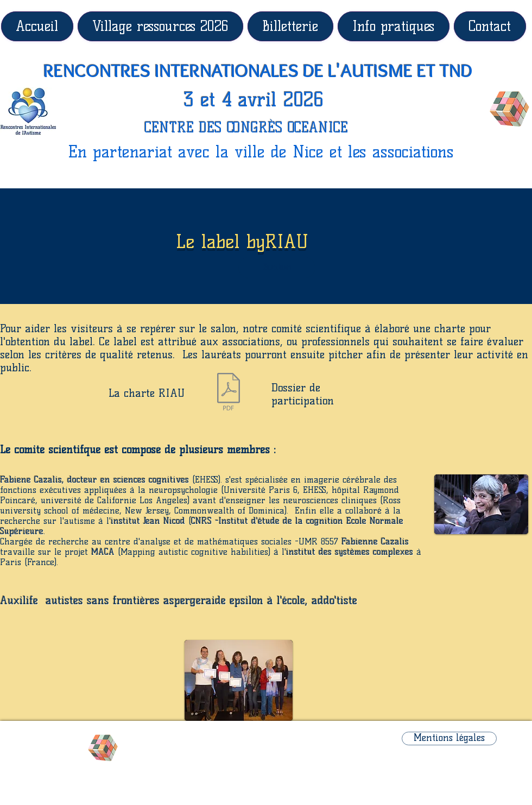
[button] (277, 268)
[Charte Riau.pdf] (228, 393)
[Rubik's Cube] (509, 109)
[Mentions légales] (449, 739)
